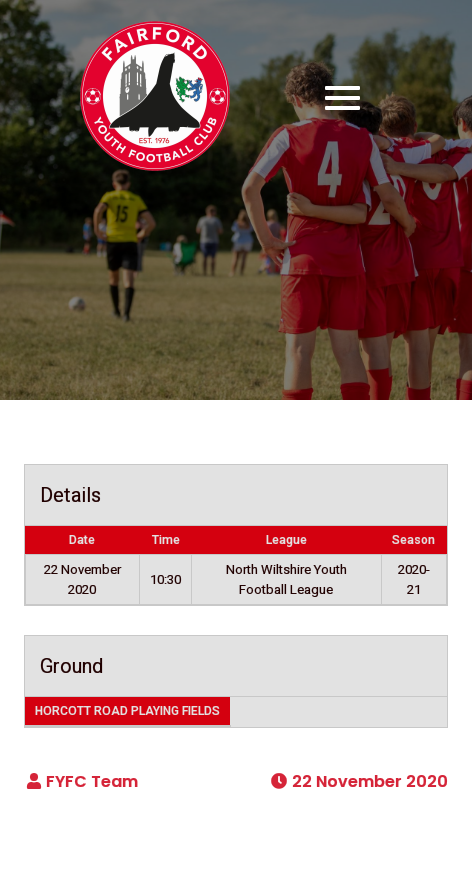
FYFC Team (92, 781)
